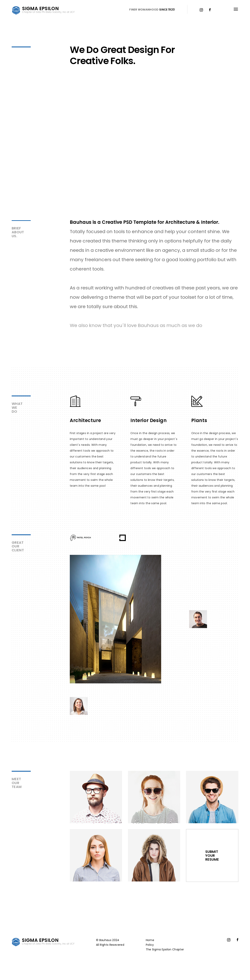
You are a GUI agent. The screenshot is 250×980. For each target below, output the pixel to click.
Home (150, 940)
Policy (150, 945)
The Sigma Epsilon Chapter (165, 949)
